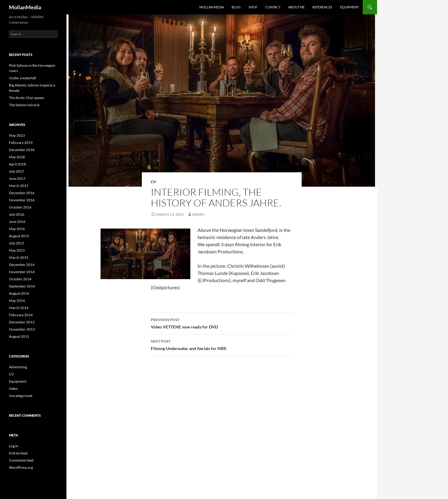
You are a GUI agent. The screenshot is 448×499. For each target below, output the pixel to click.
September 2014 (22, 286)
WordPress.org (21, 467)
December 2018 (22, 150)
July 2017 (17, 171)
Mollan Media (212, 7)
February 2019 (21, 143)
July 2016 (17, 214)
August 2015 (19, 236)
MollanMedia (25, 7)
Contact (273, 7)
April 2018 (17, 164)
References (322, 7)
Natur (14, 388)
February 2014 (21, 315)
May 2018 (17, 157)
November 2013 (22, 329)
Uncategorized (21, 396)
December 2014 (22, 265)
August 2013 (19, 336)
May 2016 (17, 229)
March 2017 (19, 186)
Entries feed (18, 453)
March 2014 (19, 308)
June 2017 (17, 178)
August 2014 (19, 293)
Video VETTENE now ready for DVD (222, 323)
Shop (253, 7)
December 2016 (22, 193)
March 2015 (19, 257)
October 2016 (20, 207)
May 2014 (17, 301)
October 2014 (20, 279)
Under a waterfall (22, 78)
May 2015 (17, 250)
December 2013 (22, 322)
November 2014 (22, 272)
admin (198, 214)
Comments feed (21, 460)
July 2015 (17, 243)
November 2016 (22, 200)
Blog (236, 7)
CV (153, 182)
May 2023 (17, 135)
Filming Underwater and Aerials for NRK (222, 344)
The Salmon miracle (24, 105)
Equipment (349, 7)
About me (296, 7)
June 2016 (17, 222)
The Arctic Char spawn (27, 98)
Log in (14, 446)
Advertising (18, 367)
